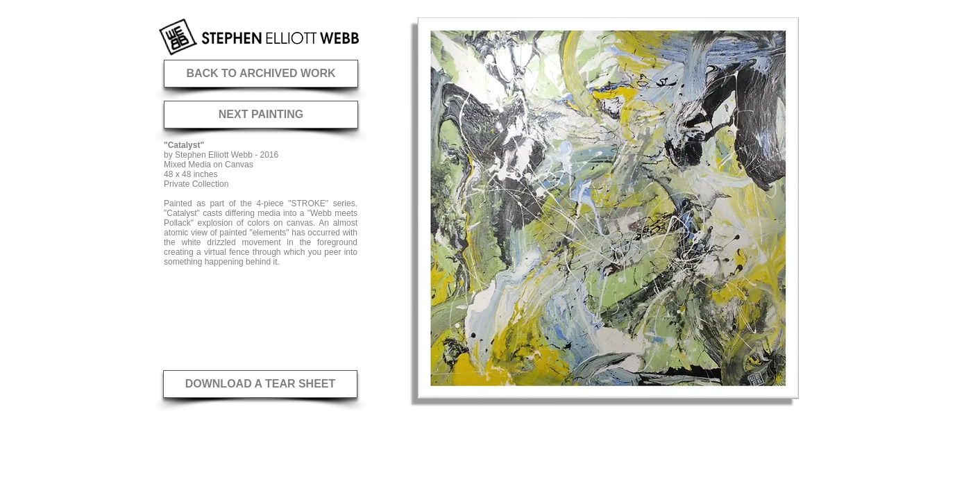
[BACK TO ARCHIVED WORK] (261, 74)
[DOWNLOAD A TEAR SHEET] (260, 384)
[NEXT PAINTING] (261, 115)
